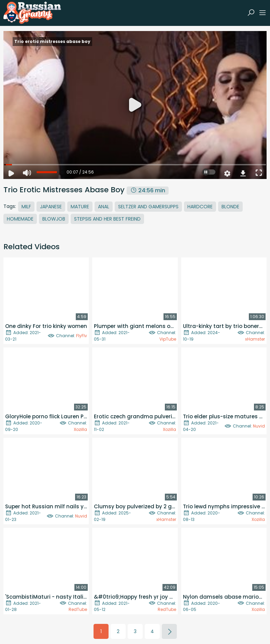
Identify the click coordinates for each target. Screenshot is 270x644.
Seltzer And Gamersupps (148, 207)
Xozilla (80, 429)
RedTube (78, 609)
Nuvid (259, 426)
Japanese (51, 207)
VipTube (168, 339)
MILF (26, 207)
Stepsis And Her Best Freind (107, 219)
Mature (80, 207)
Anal (104, 207)
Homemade (20, 219)
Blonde (230, 207)
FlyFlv (82, 336)
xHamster (255, 339)
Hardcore (200, 207)
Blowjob (54, 219)
